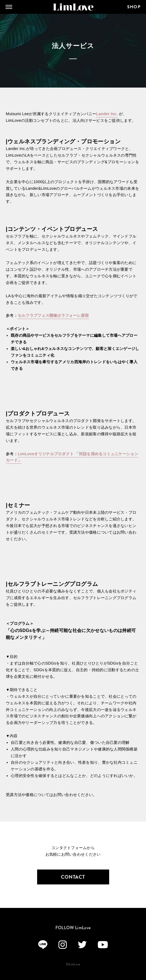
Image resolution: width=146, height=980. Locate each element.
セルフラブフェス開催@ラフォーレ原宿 (53, 315)
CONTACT (73, 877)
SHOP (134, 7)
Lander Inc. (107, 114)
